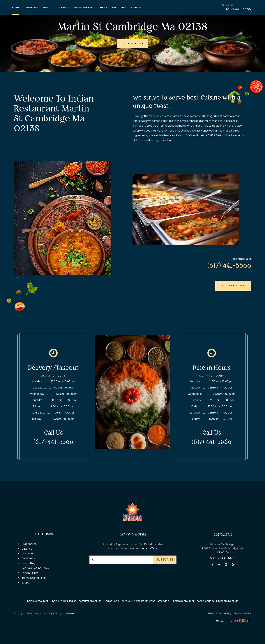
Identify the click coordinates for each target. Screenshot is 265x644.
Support (26, 582)
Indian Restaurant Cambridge (151, 601)
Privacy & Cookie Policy (219, 613)
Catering (27, 549)
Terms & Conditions (34, 578)
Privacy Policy (30, 573)
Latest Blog (29, 563)
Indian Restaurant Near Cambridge (194, 601)
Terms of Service (243, 613)
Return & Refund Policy (35, 568)
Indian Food (59, 601)
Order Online (29, 544)
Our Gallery (28, 558)
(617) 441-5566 (223, 558)
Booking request (241, 259)
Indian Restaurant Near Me (85, 601)
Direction (27, 553)
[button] (132, 44)
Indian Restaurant (37, 601)
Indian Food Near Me (118, 601)
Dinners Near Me (228, 601)
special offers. (148, 548)
